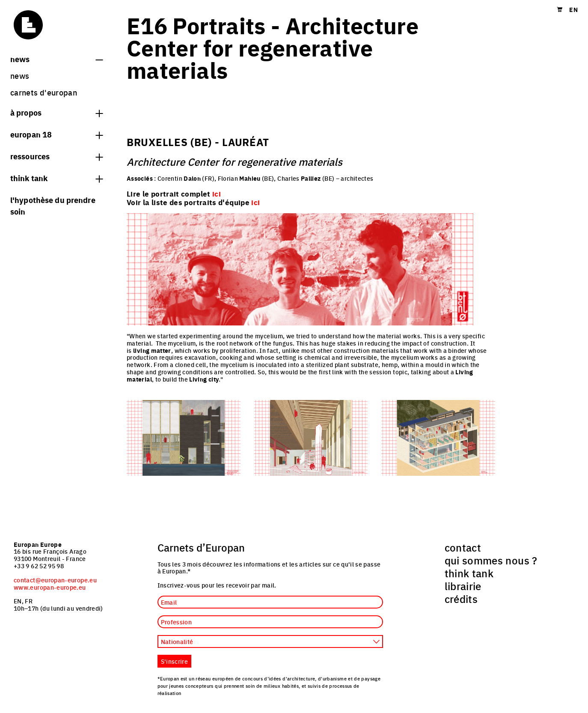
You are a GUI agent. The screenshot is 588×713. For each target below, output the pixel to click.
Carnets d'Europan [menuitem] (44, 92)
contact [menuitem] (463, 547)
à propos (56, 112)
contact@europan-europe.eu (55, 580)
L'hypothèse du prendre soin (53, 205)
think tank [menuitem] (469, 573)
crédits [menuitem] (461, 599)
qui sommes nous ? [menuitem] (491, 560)
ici (255, 202)
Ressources (56, 156)
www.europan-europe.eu (50, 587)
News (56, 59)
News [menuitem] (20, 76)
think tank (56, 178)
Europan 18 (56, 134)
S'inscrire (175, 661)
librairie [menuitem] (463, 586)
